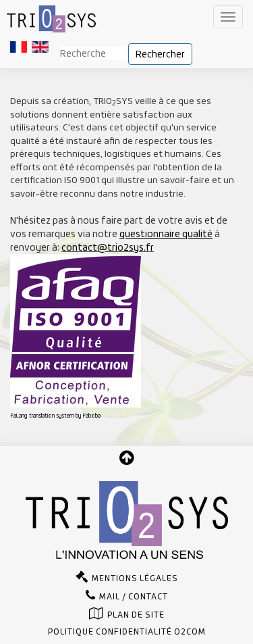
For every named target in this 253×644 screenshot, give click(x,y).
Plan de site (136, 615)
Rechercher (160, 54)
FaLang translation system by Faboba (55, 416)
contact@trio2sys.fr (108, 247)
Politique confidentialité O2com (127, 632)
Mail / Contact (134, 597)
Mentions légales (135, 578)
